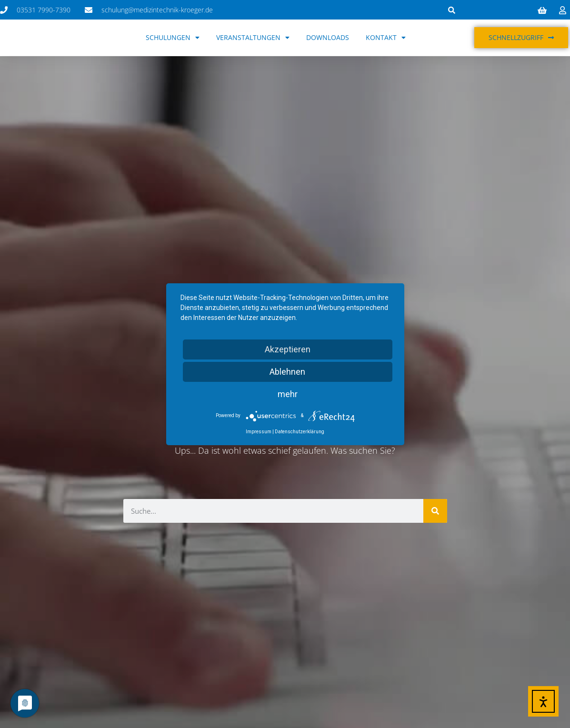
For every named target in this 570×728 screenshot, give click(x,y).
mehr (288, 394)
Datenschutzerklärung (300, 432)
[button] (452, 10)
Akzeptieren (288, 349)
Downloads (328, 37)
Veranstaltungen (253, 38)
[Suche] (435, 511)
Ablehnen (287, 372)
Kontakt (386, 38)
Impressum (259, 432)
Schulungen (173, 38)
